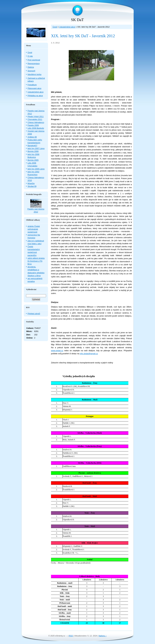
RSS (71, 636)
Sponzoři (31, 71)
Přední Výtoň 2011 (36, 116)
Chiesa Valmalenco (36, 122)
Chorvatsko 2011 (35, 119)
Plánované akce (34, 88)
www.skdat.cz (57, 351)
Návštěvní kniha (34, 74)
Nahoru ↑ (103, 636)
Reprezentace (34, 64)
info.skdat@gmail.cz (89, 354)
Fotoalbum (32, 85)
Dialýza (31, 67)
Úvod (55, 27)
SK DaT (77, 20)
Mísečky (31, 183)
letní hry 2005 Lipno (36, 169)
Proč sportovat (34, 60)
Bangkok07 (32, 146)
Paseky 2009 (33, 125)
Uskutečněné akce (67, 27)
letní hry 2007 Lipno (36, 148)
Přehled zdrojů (34, 314)
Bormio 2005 (33, 160)
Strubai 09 (32, 186)
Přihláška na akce (35, 96)
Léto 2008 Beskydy (36, 128)
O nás (30, 56)
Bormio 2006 (33, 151)
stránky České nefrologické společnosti (34, 229)
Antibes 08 (32, 137)
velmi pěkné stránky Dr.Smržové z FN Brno (36, 261)
